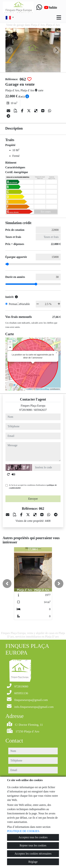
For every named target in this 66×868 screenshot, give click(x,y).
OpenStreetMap (42, 389)
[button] (7, 584)
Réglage (33, 862)
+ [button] (10, 342)
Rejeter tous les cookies (33, 845)
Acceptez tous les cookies (33, 837)
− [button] (10, 348)
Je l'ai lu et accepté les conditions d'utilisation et (33, 486)
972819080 (26, 410)
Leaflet (29, 389)
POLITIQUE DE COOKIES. (23, 831)
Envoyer (33, 499)
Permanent (15, 304)
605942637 (40, 410)
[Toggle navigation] (59, 18)
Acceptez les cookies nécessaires (33, 854)
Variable (25, 304)
